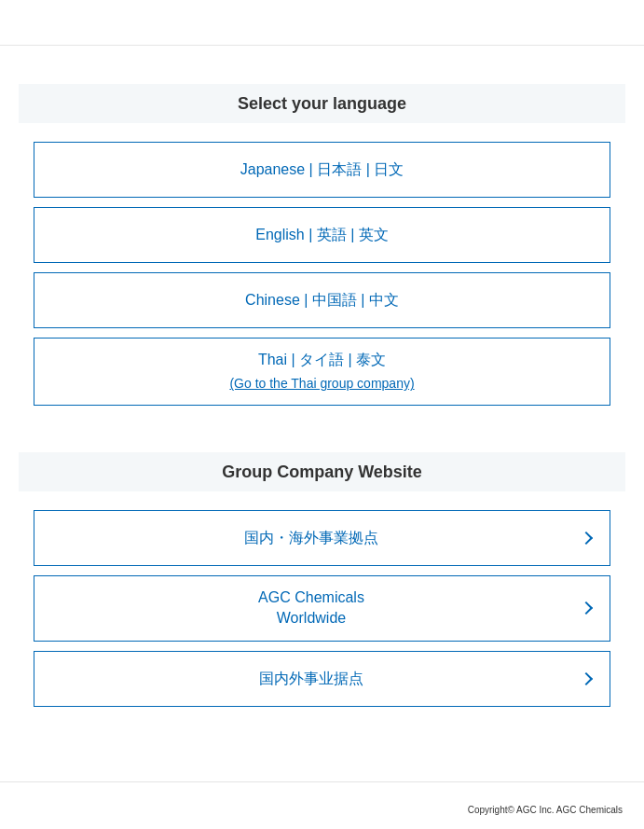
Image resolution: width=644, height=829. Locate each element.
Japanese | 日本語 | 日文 (322, 169)
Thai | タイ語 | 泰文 (322, 373)
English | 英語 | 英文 (322, 235)
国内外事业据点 (311, 678)
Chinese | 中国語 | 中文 (322, 300)
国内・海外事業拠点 (311, 538)
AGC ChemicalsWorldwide (311, 608)
